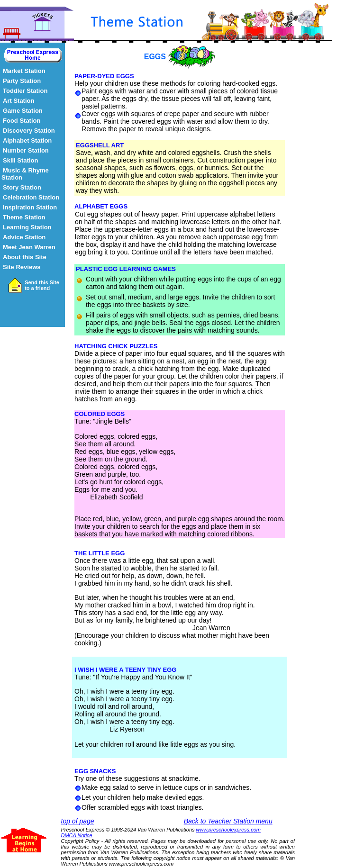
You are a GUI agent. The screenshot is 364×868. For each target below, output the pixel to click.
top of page (78, 821)
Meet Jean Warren (29, 247)
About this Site (25, 257)
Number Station (26, 150)
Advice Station (24, 237)
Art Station (18, 101)
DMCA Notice (77, 835)
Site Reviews (22, 267)
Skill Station (20, 160)
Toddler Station (25, 91)
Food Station (22, 121)
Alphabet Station (27, 140)
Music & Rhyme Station (25, 174)
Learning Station (27, 227)
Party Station (22, 81)
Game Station (23, 111)
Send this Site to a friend (42, 285)
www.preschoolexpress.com (228, 830)
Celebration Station (31, 197)
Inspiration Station (30, 207)
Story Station (22, 187)
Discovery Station (29, 131)
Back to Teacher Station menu (228, 821)
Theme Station (24, 217)
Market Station (24, 71)
